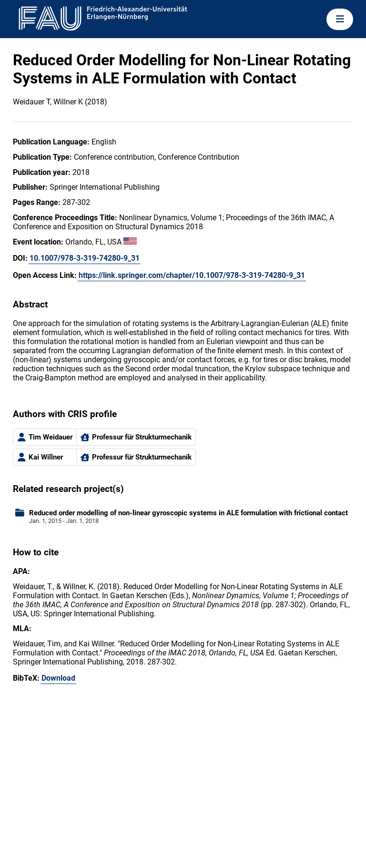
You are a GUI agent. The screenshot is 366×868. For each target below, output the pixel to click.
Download (58, 678)
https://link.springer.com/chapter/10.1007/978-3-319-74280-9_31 (192, 275)
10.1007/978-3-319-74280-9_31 (85, 258)
